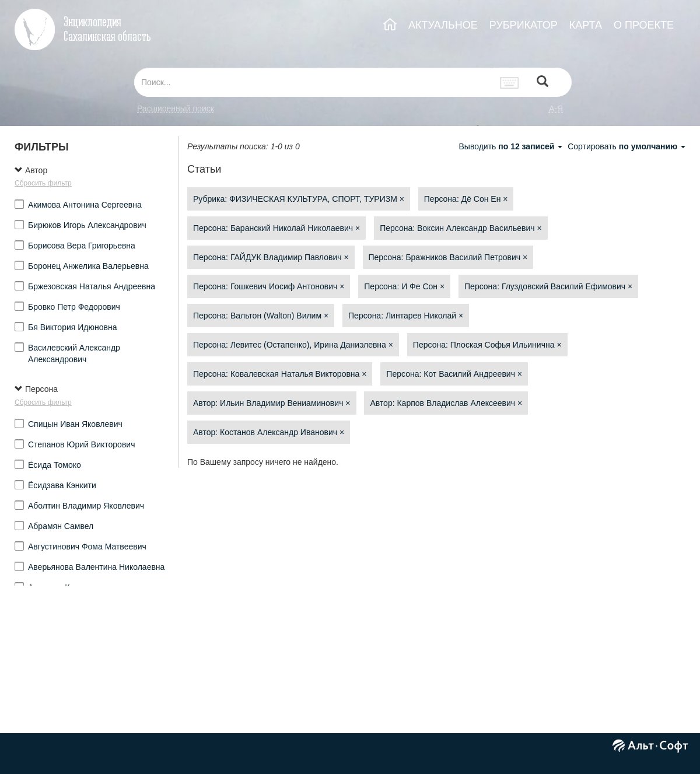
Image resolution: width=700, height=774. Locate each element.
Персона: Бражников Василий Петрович (448, 257)
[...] (314, 82)
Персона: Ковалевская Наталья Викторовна (280, 374)
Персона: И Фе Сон (404, 286)
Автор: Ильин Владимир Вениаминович (272, 403)
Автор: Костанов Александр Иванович (269, 432)
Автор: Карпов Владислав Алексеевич (446, 403)
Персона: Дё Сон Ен (466, 199)
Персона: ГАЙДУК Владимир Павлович (271, 257)
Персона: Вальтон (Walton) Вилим (261, 316)
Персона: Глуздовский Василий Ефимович (548, 286)
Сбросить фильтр (43, 183)
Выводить (512, 146)
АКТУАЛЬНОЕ (443, 25)
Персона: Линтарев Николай (406, 316)
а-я (556, 108)
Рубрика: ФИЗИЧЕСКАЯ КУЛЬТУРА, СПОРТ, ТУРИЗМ (299, 199)
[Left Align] (542, 83)
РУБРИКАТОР (524, 25)
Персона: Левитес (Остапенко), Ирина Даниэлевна (293, 345)
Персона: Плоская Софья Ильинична (487, 345)
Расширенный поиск (176, 108)
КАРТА (586, 25)
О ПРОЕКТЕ (644, 25)
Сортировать (626, 146)
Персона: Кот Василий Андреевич (454, 374)
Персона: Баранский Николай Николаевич (276, 228)
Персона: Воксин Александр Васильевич (461, 228)
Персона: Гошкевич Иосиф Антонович (269, 286)
